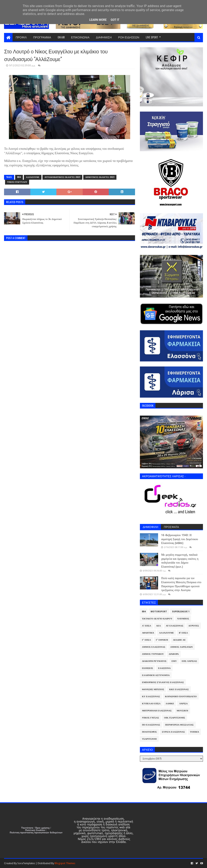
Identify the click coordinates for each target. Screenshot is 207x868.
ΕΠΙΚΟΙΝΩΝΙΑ (80, 37)
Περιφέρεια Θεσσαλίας (179, 725)
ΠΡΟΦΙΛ (21, 37)
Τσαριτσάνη (149, 739)
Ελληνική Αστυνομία (156, 675)
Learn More (98, 20)
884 (19, 177)
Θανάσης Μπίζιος (153, 689)
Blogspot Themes (65, 863)
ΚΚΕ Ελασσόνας (179, 689)
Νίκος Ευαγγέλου (17, 182)
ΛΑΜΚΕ (170, 704)
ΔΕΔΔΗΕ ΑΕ (179, 640)
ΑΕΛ (158, 626)
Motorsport (159, 612)
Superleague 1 (181, 612)
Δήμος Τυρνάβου (153, 654)
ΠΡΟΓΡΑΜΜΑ (42, 37)
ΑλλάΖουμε (33, 177)
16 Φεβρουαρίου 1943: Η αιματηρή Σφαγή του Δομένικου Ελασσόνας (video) (180, 539)
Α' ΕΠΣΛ (146, 626)
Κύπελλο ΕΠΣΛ (151, 704)
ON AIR (61, 37)
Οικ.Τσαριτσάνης (174, 718)
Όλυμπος (183, 619)
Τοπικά (194, 732)
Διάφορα (174, 654)
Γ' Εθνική (162, 640)
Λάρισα (183, 704)
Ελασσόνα (164, 668)
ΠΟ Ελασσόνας (151, 725)
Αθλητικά (148, 633)
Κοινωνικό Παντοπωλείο (181, 696)
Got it (115, 20)
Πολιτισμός (149, 732)
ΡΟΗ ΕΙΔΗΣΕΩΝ (129, 37)
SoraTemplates (26, 863)
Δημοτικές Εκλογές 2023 (100, 177)
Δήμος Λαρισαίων (182, 647)
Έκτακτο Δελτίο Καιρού (157, 619)
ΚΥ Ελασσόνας (151, 696)
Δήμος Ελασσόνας (154, 647)
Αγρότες (194, 626)
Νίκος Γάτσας (150, 718)
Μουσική (182, 711)
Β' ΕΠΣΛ (183, 633)
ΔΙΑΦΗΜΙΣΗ (104, 37)
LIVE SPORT (152, 37)
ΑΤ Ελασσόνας (174, 626)
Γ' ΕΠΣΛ (146, 640)
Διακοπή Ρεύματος (154, 661)
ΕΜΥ (174, 661)
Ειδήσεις (147, 668)
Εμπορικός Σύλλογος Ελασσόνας (163, 682)
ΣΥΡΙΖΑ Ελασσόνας (173, 732)
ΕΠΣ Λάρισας (189, 661)
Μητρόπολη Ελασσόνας (157, 711)
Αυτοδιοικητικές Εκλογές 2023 (62, 177)
